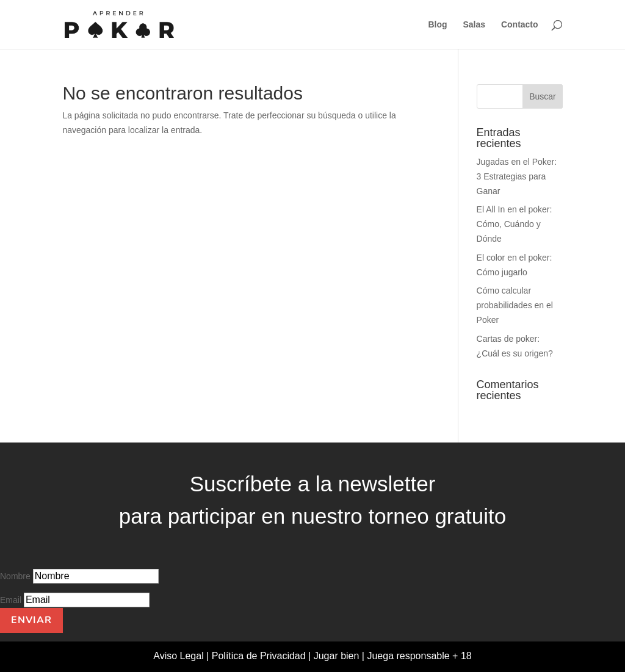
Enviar (31, 620)
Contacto (520, 25)
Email (11, 600)
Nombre (15, 576)
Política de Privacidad (260, 656)
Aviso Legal (180, 656)
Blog (437, 25)
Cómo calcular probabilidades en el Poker (515, 305)
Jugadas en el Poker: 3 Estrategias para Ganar (517, 176)
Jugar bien (337, 656)
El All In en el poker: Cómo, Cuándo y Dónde (515, 224)
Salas (474, 25)
